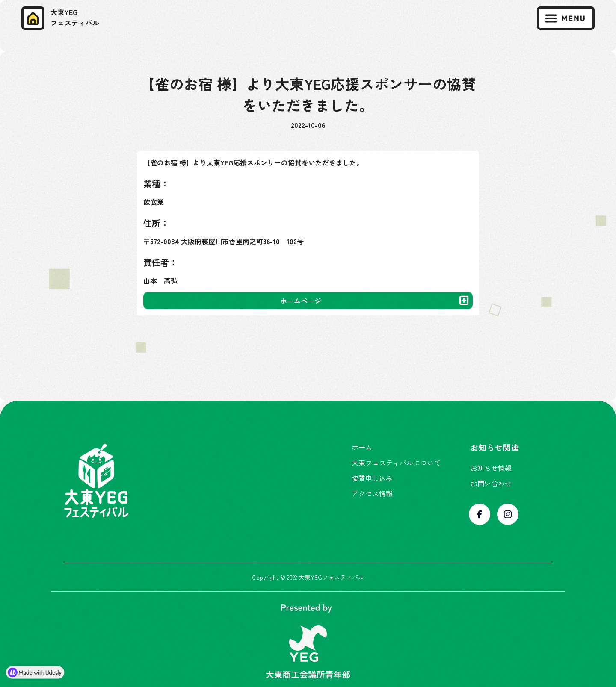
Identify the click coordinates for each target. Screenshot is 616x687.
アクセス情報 (372, 493)
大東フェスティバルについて (396, 463)
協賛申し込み (372, 478)
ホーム (362, 447)
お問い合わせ (491, 483)
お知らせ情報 (491, 468)
